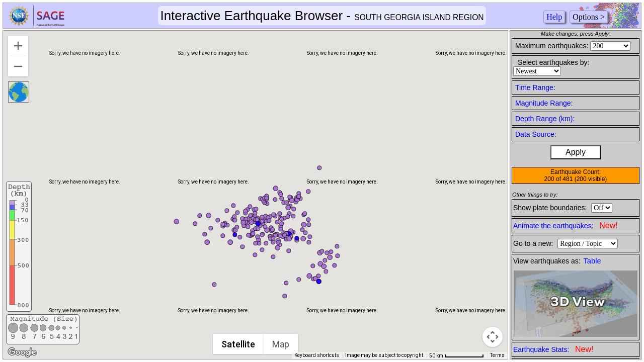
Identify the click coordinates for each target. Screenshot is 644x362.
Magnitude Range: (544, 103)
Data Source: (536, 134)
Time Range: (535, 87)
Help (554, 17)
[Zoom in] (18, 46)
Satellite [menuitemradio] (239, 344)
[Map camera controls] (493, 337)
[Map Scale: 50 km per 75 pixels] (457, 355)
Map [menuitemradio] (281, 344)
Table (592, 261)
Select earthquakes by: (553, 62)
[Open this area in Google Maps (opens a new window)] (22, 352)
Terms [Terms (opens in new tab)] (497, 355)
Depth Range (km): (545, 119)
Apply (576, 152)
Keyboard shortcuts (317, 355)
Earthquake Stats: (553, 349)
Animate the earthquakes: (566, 225)
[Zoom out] (18, 66)
